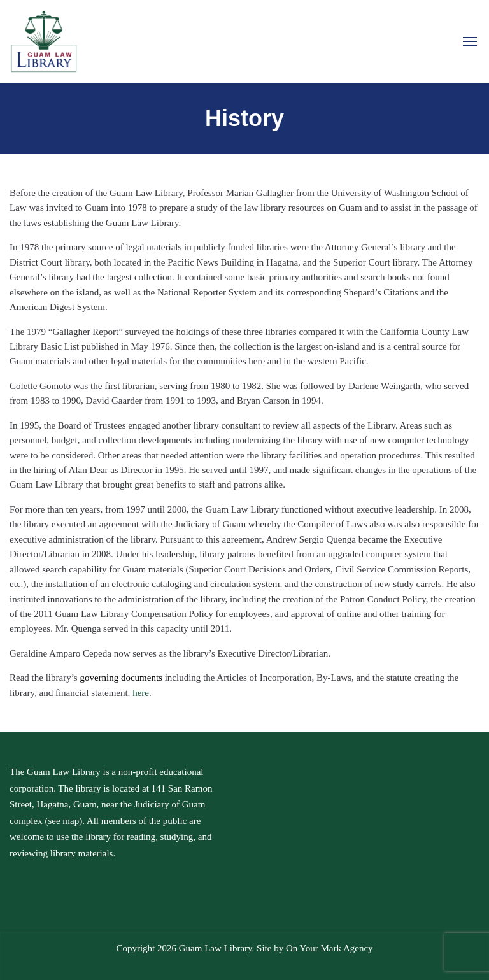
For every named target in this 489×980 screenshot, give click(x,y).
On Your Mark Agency (330, 948)
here (141, 693)
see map (63, 821)
